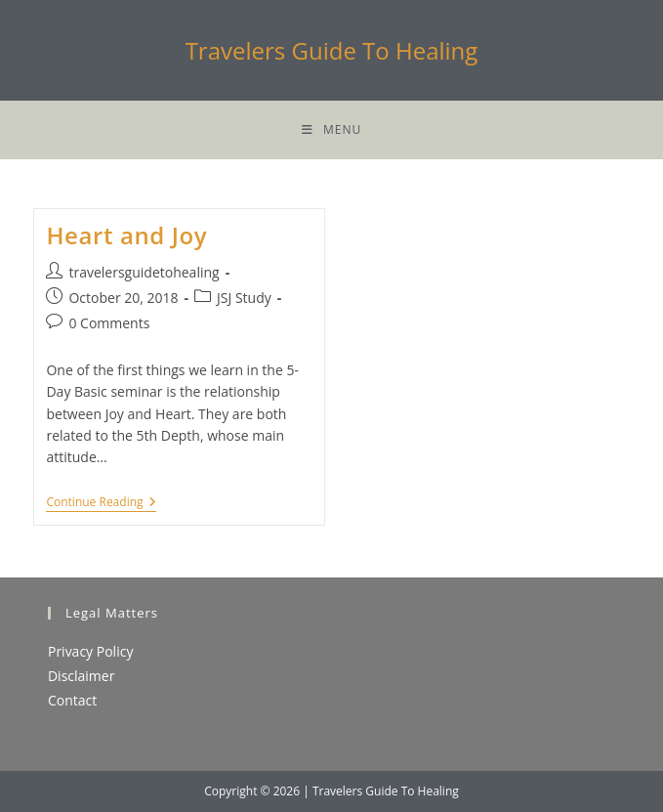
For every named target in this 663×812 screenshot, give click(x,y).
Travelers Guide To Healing (332, 50)
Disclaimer (81, 676)
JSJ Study (244, 298)
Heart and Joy (126, 235)
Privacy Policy (90, 651)
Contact (72, 700)
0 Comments (109, 323)
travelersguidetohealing (144, 272)
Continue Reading (101, 504)
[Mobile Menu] (331, 130)
